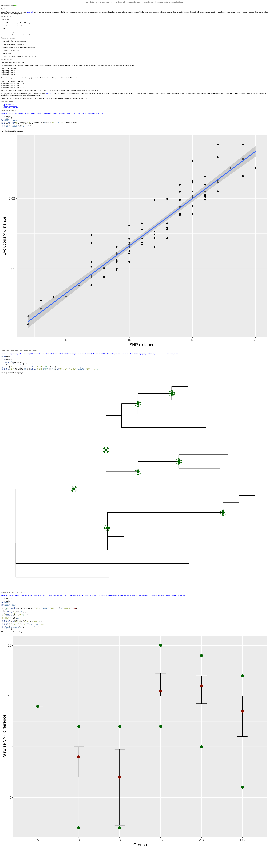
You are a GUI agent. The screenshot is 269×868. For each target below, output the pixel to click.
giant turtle (30, 13)
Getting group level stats (11, 110)
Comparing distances (10, 106)
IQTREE (49, 95)
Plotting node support (10, 108)
